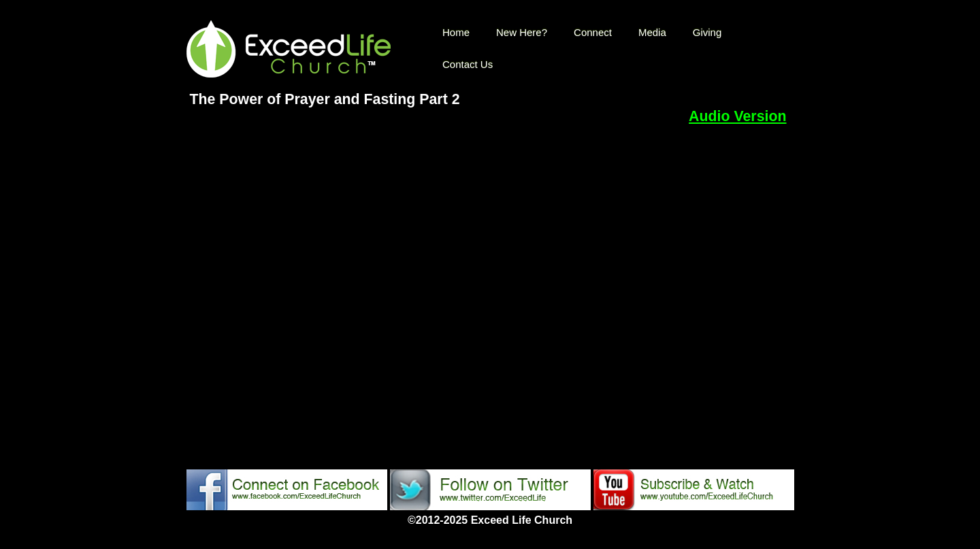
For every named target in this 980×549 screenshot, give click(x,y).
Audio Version (737, 116)
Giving (707, 32)
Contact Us (468, 64)
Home (456, 32)
